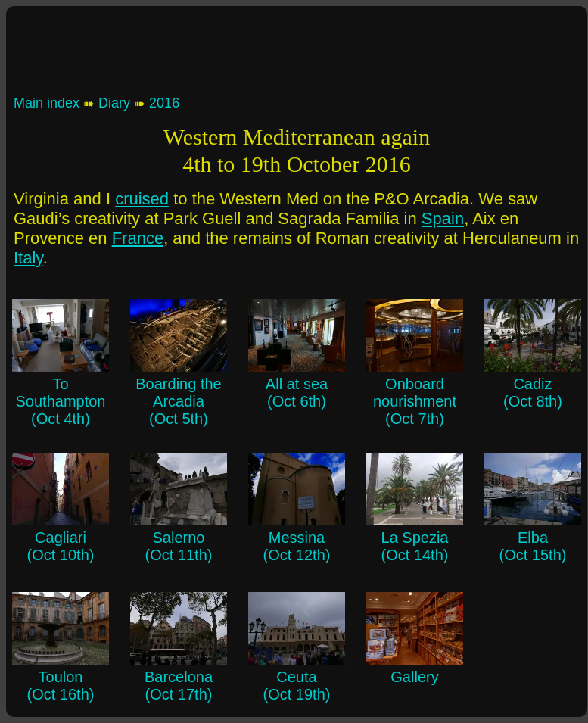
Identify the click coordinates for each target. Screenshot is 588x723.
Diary (114, 103)
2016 (164, 103)
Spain (443, 218)
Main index (47, 103)
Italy (28, 258)
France (138, 238)
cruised (142, 199)
